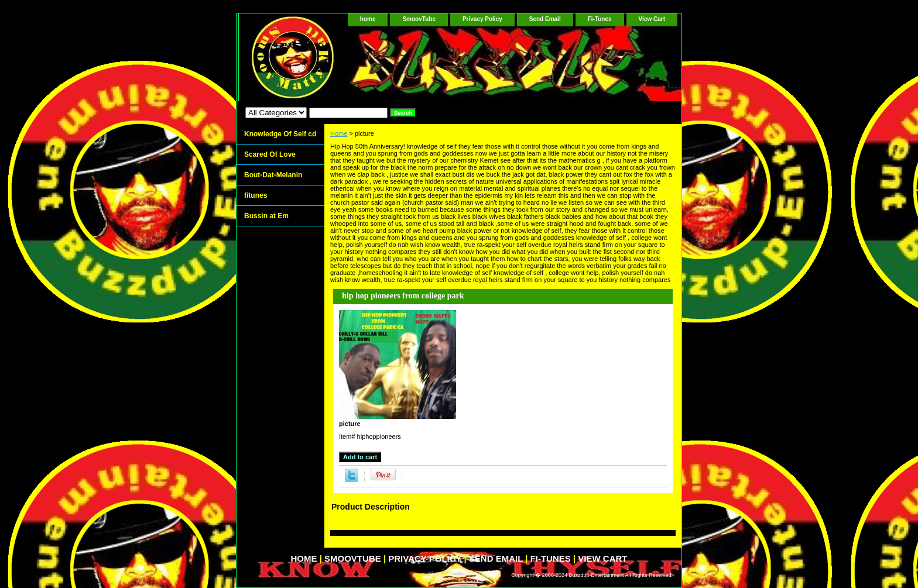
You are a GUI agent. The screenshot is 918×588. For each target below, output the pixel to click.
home (368, 19)
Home (339, 133)
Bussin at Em (266, 216)
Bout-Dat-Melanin (273, 175)
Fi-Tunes (600, 19)
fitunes (256, 195)
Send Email (545, 19)
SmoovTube (419, 19)
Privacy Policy (482, 19)
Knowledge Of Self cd (280, 134)
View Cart (652, 19)
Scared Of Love (270, 154)
